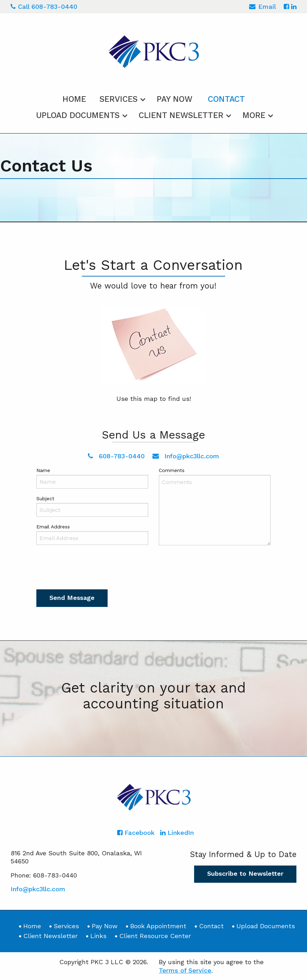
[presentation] (90, 569)
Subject (45, 498)
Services (119, 99)
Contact (226, 99)
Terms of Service (185, 970)
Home (74, 99)
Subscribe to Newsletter (245, 873)
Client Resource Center (155, 936)
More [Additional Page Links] (254, 115)
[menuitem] (74, 98)
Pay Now (174, 99)
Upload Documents (78, 115)
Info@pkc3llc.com (186, 456)
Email (262, 8)
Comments (172, 470)
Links (98, 936)
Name (43, 470)
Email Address (53, 527)
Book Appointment (158, 926)
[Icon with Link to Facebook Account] (286, 7)
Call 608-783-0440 (44, 7)
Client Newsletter (181, 115)
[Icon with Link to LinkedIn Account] (294, 7)
